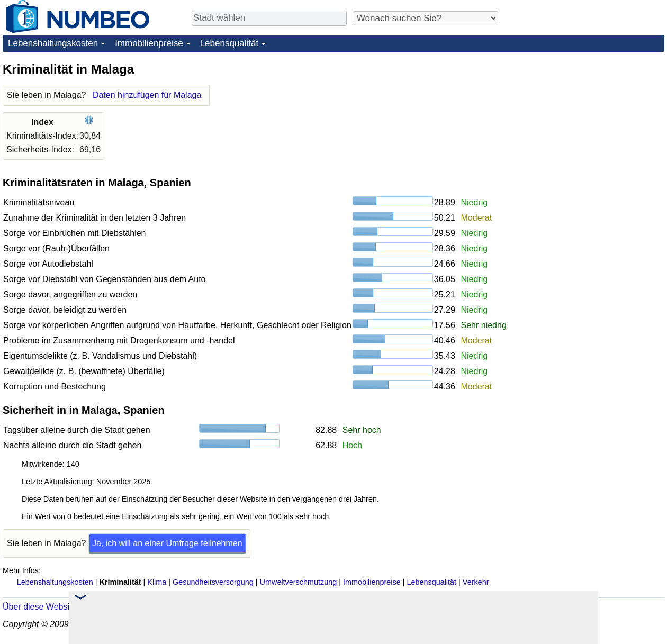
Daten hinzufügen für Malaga (147, 95)
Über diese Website (39, 607)
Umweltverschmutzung (299, 582)
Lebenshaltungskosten (53, 43)
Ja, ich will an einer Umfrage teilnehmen (167, 543)
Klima (157, 582)
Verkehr (476, 582)
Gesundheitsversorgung (213, 582)
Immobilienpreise (149, 43)
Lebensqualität (229, 43)
